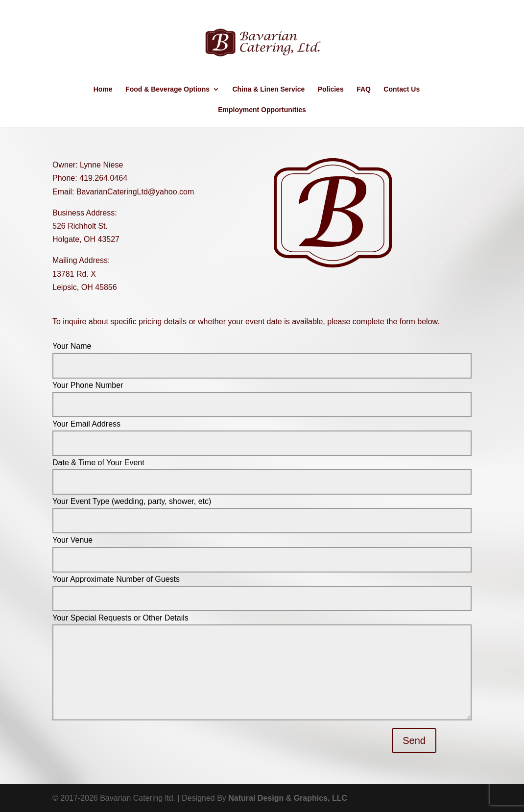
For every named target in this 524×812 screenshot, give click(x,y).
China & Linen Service (268, 89)
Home (103, 89)
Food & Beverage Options (167, 89)
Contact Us (402, 89)
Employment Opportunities (262, 110)
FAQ (364, 89)
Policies (331, 89)
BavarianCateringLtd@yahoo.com (135, 192)
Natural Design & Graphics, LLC (288, 798)
